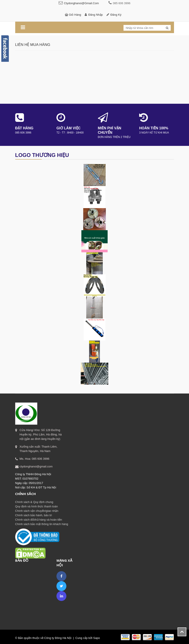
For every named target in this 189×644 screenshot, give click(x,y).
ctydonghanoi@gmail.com (81, 3)
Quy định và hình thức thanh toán (36, 506)
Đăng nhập (95, 15)
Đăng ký (116, 15)
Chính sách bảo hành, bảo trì (34, 515)
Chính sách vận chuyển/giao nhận (37, 511)
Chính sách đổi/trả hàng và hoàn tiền (39, 520)
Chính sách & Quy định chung (34, 502)
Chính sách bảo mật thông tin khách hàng (42, 524)
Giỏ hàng (75, 15)
